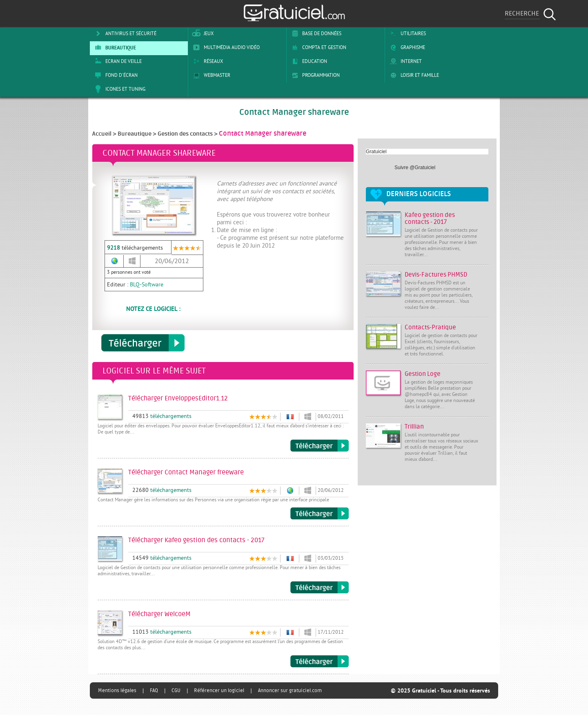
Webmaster (210, 75)
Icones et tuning (119, 89)
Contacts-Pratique (430, 327)
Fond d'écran (115, 75)
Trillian (414, 427)
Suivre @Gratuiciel (415, 168)
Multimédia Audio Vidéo (225, 47)
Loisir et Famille (413, 75)
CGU (176, 690)
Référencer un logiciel (219, 690)
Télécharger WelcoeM (320, 661)
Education (308, 61)
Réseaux (207, 61)
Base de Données (315, 34)
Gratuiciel (376, 152)
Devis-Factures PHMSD (436, 275)
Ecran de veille (117, 61)
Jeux (202, 34)
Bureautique (114, 47)
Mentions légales (117, 690)
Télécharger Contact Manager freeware (320, 514)
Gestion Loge (423, 374)
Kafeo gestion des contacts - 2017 (430, 219)
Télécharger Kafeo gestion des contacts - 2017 (320, 588)
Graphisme (406, 47)
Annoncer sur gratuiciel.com (290, 690)
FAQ (154, 690)
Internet (404, 61)
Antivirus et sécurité (124, 34)
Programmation (314, 75)
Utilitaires (406, 34)
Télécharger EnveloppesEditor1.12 (320, 446)
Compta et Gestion (317, 47)
